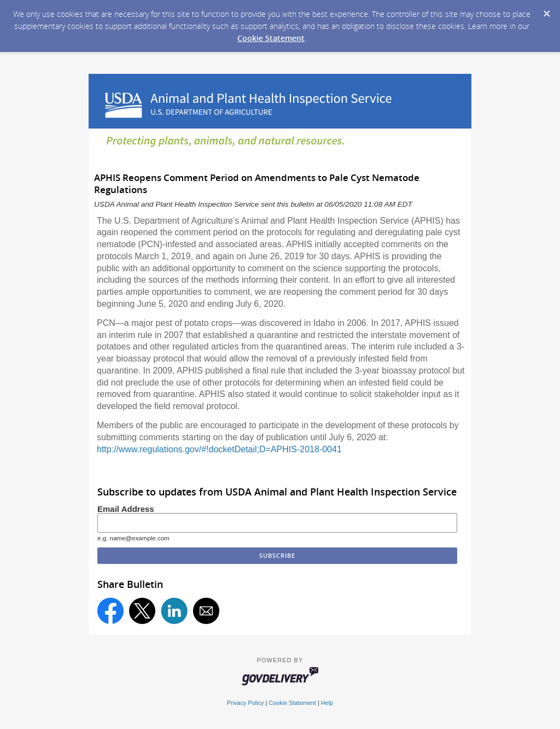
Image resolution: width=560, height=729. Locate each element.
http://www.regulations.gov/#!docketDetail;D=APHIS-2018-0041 (219, 449)
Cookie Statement (271, 38)
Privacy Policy (246, 703)
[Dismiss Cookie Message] (546, 10)
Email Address (126, 509)
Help (327, 703)
